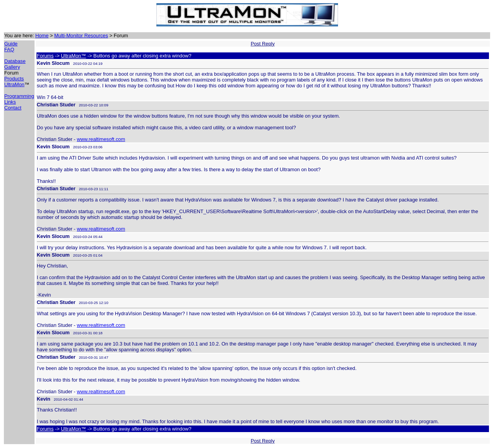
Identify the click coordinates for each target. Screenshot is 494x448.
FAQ (9, 49)
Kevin (44, 399)
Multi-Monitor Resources (81, 36)
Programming (19, 96)
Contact (13, 108)
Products (14, 79)
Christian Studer (56, 105)
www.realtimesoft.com (101, 139)
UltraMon (14, 84)
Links (10, 102)
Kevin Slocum (53, 63)
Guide (11, 44)
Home (42, 36)
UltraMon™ (74, 56)
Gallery (12, 67)
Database (15, 61)
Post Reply (263, 44)
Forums (45, 56)
